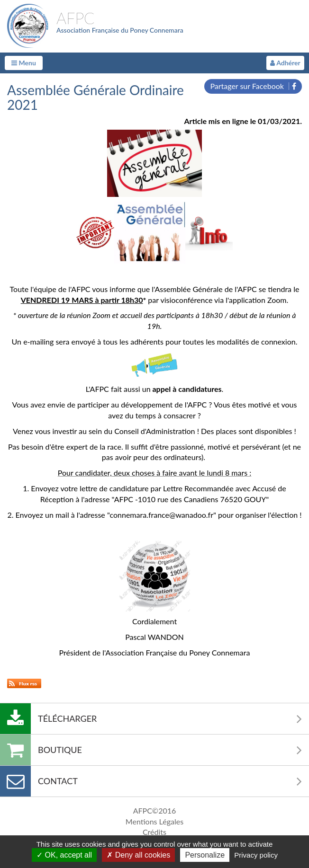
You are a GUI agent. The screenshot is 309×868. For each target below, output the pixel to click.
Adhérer (285, 63)
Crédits (154, 832)
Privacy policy (256, 855)
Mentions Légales (154, 821)
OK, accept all (64, 855)
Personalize (205, 855)
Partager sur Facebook (253, 86)
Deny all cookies (138, 855)
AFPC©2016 (155, 810)
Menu (24, 63)
